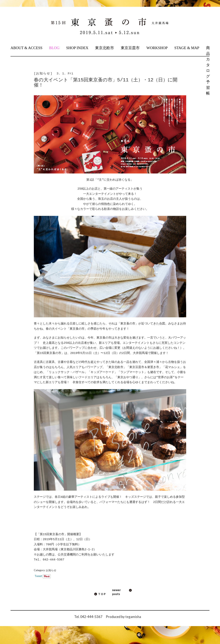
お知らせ (51, 570)
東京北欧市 (105, 48)
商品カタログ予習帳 (208, 71)
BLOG (54, 48)
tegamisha (133, 617)
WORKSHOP (157, 48)
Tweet (38, 576)
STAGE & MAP (187, 48)
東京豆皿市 (130, 48)
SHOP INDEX (77, 48)
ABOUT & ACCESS (26, 48)
